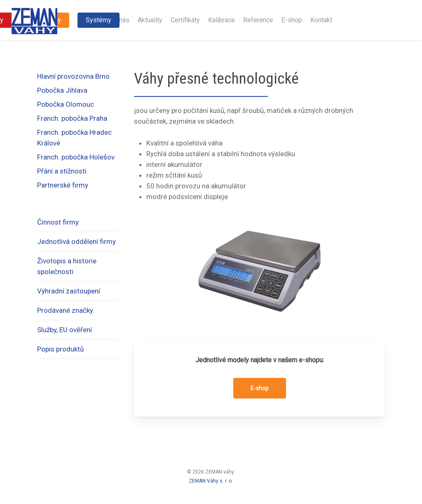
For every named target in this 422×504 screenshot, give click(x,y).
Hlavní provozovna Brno (73, 76)
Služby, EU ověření (64, 330)
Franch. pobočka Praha (72, 118)
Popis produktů (60, 349)
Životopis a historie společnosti (67, 266)
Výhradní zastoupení (69, 291)
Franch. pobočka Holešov (76, 157)
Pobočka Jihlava (62, 90)
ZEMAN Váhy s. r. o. (211, 481)
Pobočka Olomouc (66, 104)
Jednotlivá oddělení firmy (76, 241)
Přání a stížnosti (62, 171)
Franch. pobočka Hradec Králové (74, 138)
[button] (260, 388)
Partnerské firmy (63, 185)
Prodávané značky (65, 310)
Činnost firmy (58, 222)
